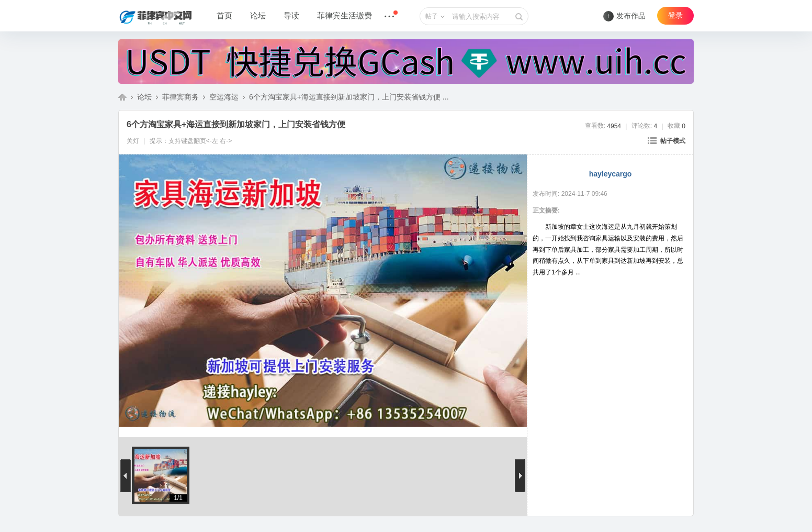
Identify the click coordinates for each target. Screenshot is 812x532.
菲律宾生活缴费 (345, 16)
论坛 (258, 16)
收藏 (676, 126)
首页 (224, 16)
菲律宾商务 (181, 97)
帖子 (432, 16)
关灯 (133, 141)
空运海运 (224, 97)
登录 (675, 15)
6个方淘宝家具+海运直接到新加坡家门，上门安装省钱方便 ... (349, 97)
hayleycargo (611, 174)
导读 (291, 16)
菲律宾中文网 (122, 97)
